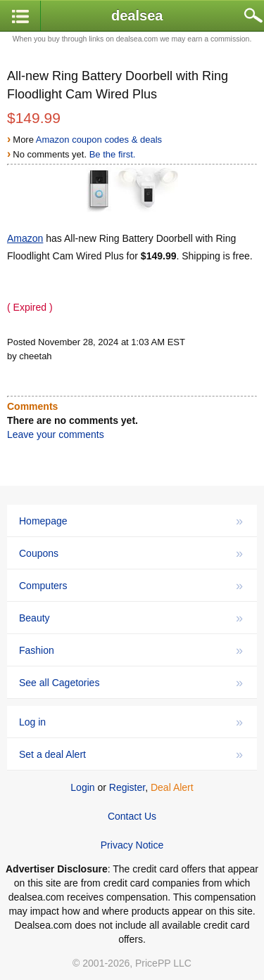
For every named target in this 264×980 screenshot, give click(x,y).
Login (82, 787)
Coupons (131, 553)
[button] (20, 17)
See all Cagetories (131, 683)
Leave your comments (56, 434)
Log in (131, 722)
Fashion (131, 650)
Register (127, 787)
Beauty (131, 618)
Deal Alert (172, 787)
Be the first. (113, 154)
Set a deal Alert (131, 754)
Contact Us (132, 816)
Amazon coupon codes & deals (99, 140)
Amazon (25, 238)
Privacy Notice (132, 845)
